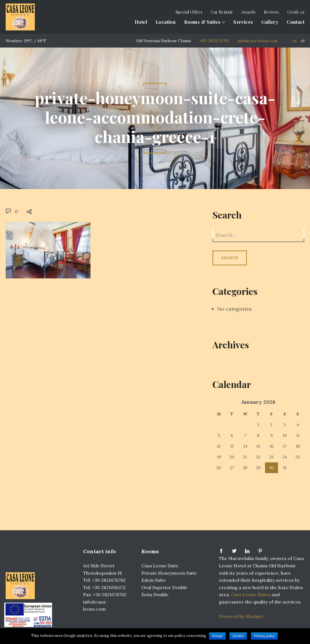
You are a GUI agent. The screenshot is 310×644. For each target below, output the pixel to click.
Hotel (141, 22)
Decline (238, 636)
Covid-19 (296, 12)
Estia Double (155, 594)
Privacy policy (264, 636)
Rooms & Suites (202, 22)
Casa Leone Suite (160, 566)
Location (166, 22)
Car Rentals (222, 12)
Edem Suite (154, 580)
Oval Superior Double (164, 587)
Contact (296, 22)
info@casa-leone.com (258, 41)
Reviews (271, 12)
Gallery (270, 22)
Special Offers (189, 12)
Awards (248, 12)
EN (294, 41)
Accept (217, 636)
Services (243, 22)
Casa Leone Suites (251, 594)
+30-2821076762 (214, 41)
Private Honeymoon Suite (169, 573)
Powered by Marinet (241, 616)
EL (303, 41)
